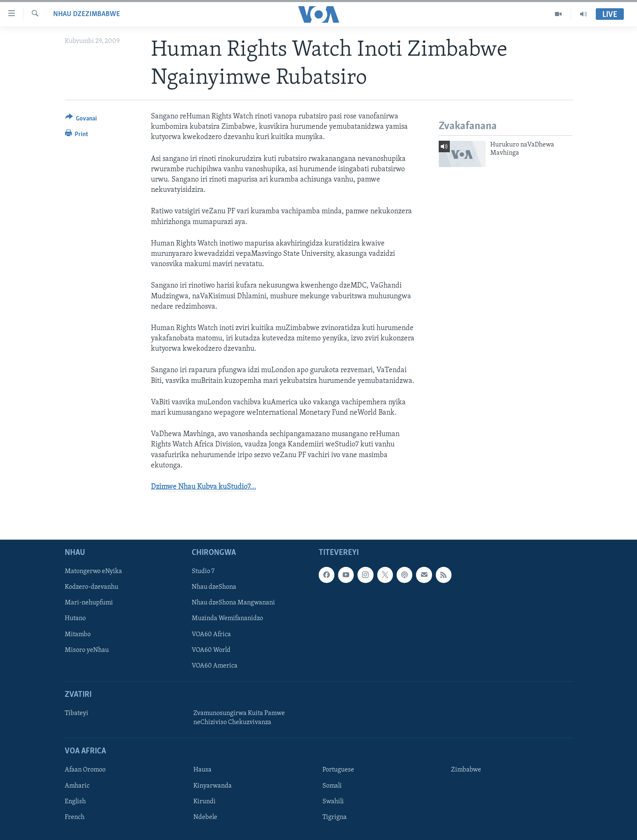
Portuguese (338, 770)
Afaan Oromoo (85, 770)
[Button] (81, 120)
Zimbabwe (466, 770)
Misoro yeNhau (87, 650)
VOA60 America (215, 666)
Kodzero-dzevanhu (92, 588)
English (75, 802)
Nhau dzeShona (214, 588)
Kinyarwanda (213, 786)
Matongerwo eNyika (93, 571)
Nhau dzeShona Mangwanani (233, 603)
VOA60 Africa (211, 635)
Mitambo (78, 635)
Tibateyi (76, 713)
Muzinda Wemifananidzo (227, 619)
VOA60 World (211, 650)
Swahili (333, 802)
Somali (332, 786)
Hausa (202, 770)
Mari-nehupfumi (89, 603)
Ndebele (205, 817)
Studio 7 (203, 571)
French (75, 817)
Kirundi (204, 802)
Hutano (75, 619)
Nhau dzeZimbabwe (87, 14)
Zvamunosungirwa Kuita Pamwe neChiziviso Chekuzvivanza (239, 718)
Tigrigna (335, 817)
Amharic (77, 786)
